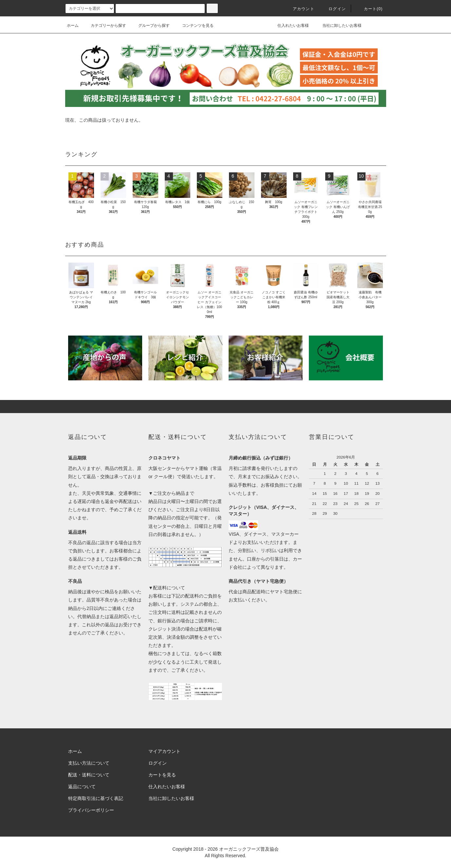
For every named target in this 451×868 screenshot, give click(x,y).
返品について (82, 787)
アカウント (300, 9)
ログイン (333, 9)
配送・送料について (89, 775)
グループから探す (150, 26)
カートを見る (162, 775)
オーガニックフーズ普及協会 (249, 849)
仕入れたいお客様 (289, 26)
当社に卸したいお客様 (337, 26)
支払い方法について (89, 763)
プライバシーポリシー (91, 810)
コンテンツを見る (194, 26)
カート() (369, 9)
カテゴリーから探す (104, 26)
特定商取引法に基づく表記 (96, 798)
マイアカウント (164, 751)
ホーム (73, 26)
